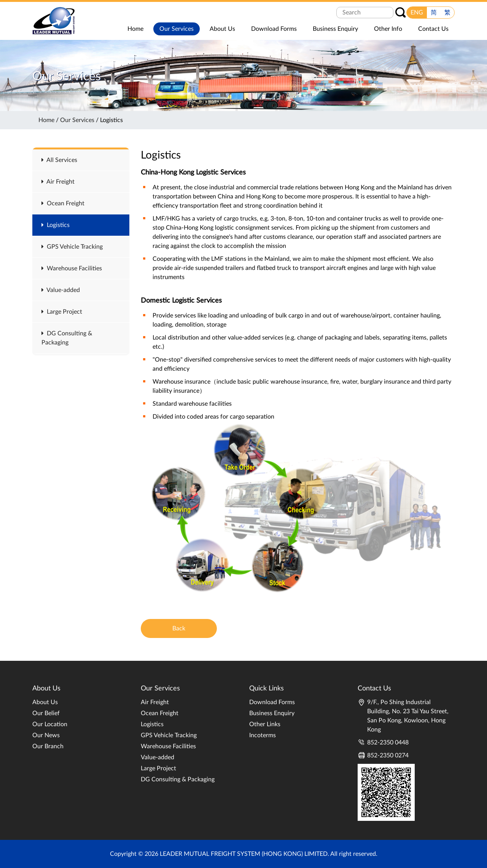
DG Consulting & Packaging (178, 779)
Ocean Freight (63, 203)
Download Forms (272, 702)
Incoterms (263, 735)
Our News (46, 735)
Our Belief (46, 713)
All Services (59, 160)
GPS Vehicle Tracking (72, 247)
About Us (45, 702)
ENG (417, 13)
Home (46, 120)
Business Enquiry (272, 713)
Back (179, 628)
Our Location (50, 724)
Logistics (56, 225)
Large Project (62, 312)
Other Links (265, 724)
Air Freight (58, 182)
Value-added (61, 290)
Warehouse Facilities (72, 268)
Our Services (77, 120)
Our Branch (48, 746)
